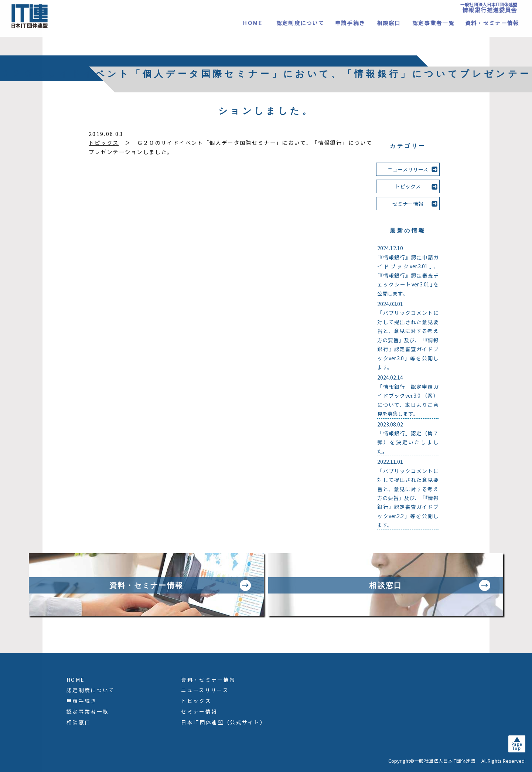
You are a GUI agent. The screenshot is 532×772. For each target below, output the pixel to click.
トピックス (104, 142)
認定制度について (300, 23)
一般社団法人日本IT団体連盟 (489, 7)
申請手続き (350, 23)
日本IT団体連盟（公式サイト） (224, 722)
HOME (253, 23)
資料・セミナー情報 (492, 23)
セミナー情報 (408, 204)
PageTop (517, 746)
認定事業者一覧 (433, 23)
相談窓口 (389, 23)
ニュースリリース (408, 169)
